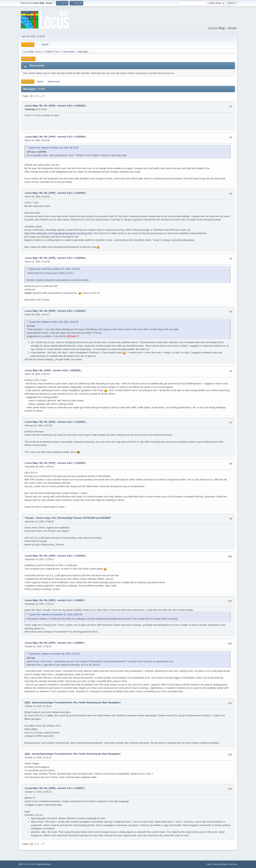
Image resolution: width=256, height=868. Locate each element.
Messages (28, 82)
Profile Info (28, 59)
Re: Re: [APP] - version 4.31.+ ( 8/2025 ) (62, 600)
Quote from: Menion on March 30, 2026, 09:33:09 (54, 148)
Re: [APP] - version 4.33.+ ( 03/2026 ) (61, 370)
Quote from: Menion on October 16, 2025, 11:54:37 (55, 654)
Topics (40, 82)
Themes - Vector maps (38, 518)
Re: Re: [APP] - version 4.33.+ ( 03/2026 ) (63, 106)
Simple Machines (43, 864)
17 (43, 96)
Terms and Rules (220, 864)
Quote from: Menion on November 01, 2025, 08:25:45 (56, 615)
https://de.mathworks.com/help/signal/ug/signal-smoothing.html (58, 233)
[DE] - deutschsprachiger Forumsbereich (48, 702)
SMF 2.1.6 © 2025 (27, 864)
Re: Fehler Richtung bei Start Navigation (97, 702)
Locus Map (31, 106)
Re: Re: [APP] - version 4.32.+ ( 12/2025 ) (63, 422)
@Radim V (73, 336)
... (41, 96)
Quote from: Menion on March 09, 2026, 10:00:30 (54, 322)
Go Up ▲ (233, 864)
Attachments (54, 82)
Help (209, 864)
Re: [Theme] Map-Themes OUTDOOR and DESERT (82, 518)
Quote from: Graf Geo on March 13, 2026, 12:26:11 (55, 269)
